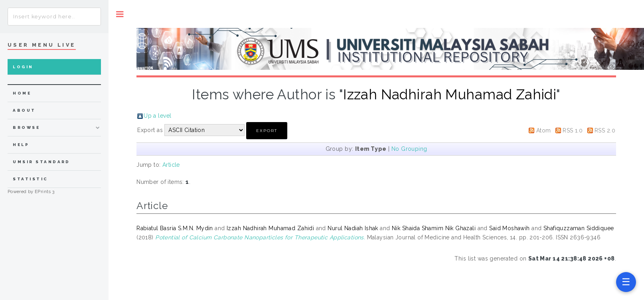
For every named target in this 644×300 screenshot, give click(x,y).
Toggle (120, 14)
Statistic (30, 179)
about (24, 110)
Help (21, 145)
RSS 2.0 (605, 130)
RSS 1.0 (573, 130)
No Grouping (409, 149)
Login (23, 67)
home (22, 93)
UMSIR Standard (41, 162)
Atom (544, 130)
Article (171, 165)
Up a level (157, 116)
